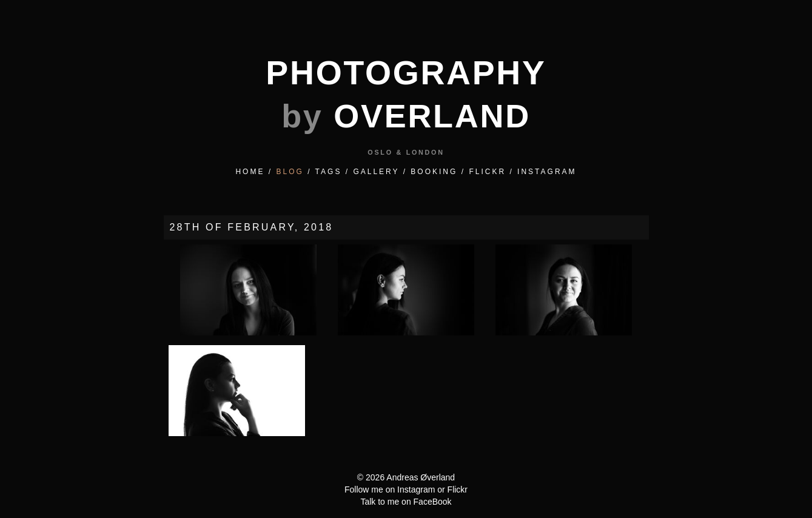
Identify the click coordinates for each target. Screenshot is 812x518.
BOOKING (434, 172)
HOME (250, 172)
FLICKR (487, 172)
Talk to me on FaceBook (406, 502)
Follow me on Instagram (390, 489)
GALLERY (376, 172)
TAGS (329, 172)
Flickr (458, 489)
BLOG (290, 172)
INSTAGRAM (547, 172)
